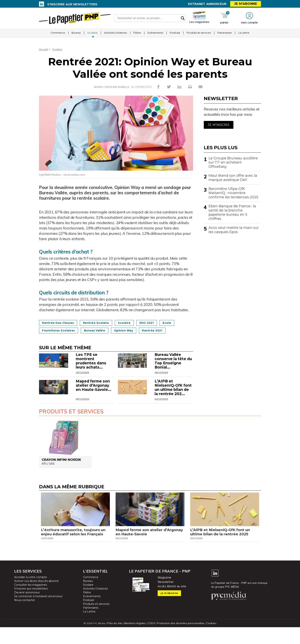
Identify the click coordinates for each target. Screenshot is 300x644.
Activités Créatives (115, 35)
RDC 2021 (162, 323)
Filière (137, 35)
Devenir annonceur (27, 609)
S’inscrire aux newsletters (72, 4)
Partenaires (225, 35)
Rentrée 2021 (54, 338)
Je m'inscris (219, 125)
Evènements (155, 35)
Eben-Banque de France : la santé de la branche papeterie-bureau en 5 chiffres (232, 212)
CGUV (152, 640)
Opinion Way (157, 330)
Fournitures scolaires (82, 330)
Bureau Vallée (123, 330)
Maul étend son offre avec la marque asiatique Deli (233, 178)
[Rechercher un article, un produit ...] (150, 19)
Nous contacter (25, 617)
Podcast (175, 35)
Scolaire (92, 35)
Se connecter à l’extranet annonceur (38, 613)
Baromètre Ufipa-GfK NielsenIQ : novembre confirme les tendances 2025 (233, 193)
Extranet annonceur (207, 4)
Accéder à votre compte (31, 594)
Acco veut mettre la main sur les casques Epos (234, 230)
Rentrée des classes (61, 323)
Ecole (48, 330)
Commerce (58, 35)
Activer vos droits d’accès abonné (36, 598)
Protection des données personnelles (180, 640)
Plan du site (116, 640)
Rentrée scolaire (104, 323)
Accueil (44, 49)
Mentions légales (136, 640)
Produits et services (199, 35)
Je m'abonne (246, 4)
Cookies (210, 640)
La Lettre (244, 35)
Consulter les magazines (31, 602)
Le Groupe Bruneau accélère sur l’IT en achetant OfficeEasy (233, 162)
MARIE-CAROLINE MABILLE (112, 87)
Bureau (76, 35)
